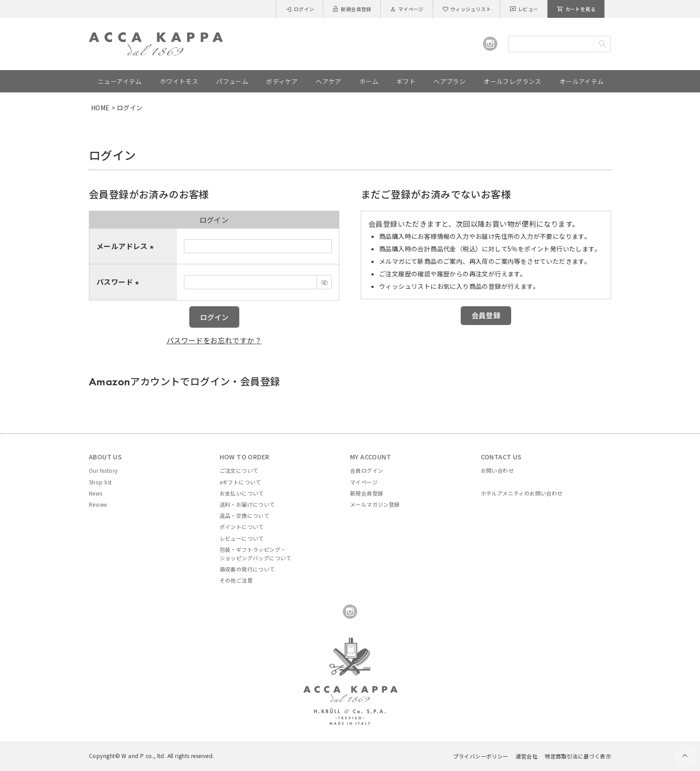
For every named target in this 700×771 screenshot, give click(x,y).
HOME (100, 108)
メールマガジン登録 (375, 504)
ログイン (300, 9)
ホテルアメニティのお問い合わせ (522, 493)
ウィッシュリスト (467, 9)
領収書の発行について (247, 569)
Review (98, 504)
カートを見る (576, 9)
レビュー (524, 9)
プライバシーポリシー (481, 756)
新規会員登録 (352, 9)
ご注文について (239, 470)
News (96, 493)
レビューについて (242, 538)
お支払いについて (242, 493)
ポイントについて (242, 527)
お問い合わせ (497, 470)
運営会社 (527, 756)
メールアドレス (127, 246)
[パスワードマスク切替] (324, 282)
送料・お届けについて (247, 504)
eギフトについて (240, 482)
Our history (103, 470)
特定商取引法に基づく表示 (578, 756)
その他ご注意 (236, 580)
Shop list (100, 482)
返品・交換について (245, 515)
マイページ (407, 9)
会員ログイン (367, 470)
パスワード (119, 282)
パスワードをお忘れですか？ (214, 340)
